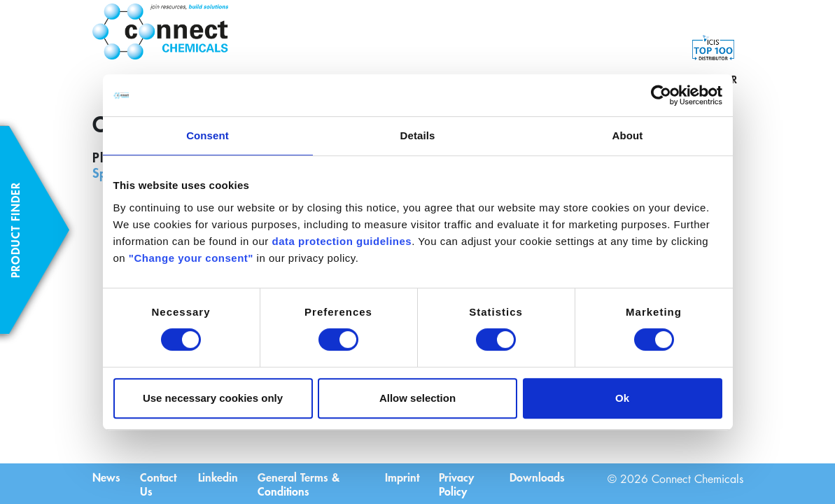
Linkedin (219, 476)
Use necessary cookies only (213, 398)
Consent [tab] (208, 135)
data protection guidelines (342, 241)
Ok (622, 398)
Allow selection (417, 398)
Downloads (537, 476)
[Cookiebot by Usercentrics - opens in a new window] (661, 95)
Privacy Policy (458, 483)
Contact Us (160, 483)
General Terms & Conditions (301, 483)
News (106, 476)
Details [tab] (418, 135)
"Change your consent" (191, 258)
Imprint (402, 476)
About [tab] (628, 135)
